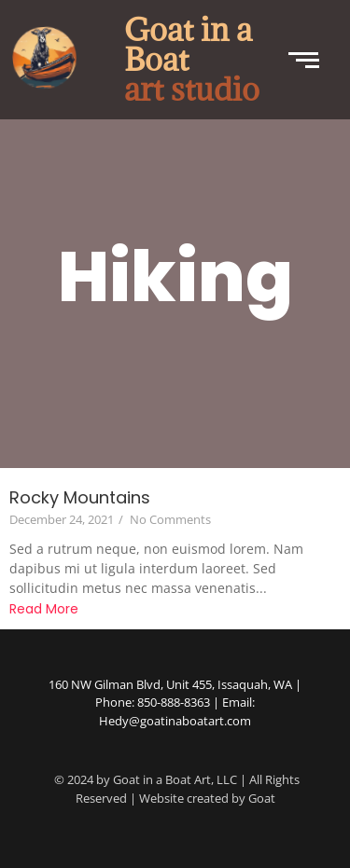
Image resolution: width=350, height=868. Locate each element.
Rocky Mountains (80, 497)
